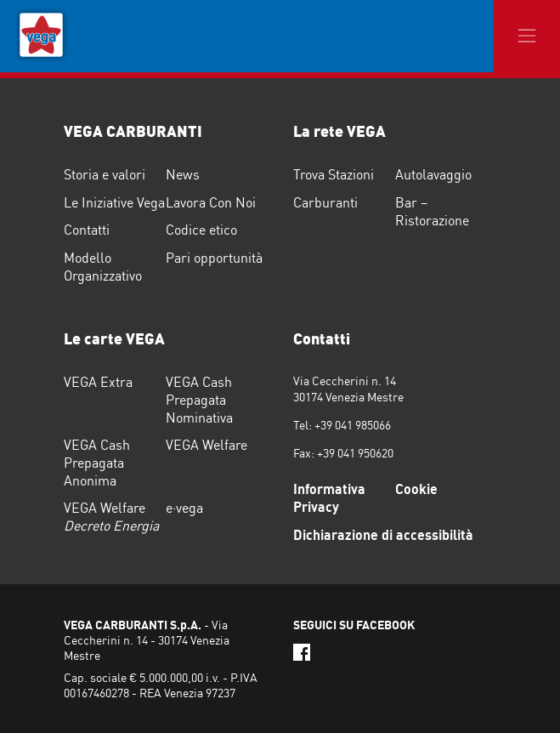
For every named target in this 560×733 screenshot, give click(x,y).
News (183, 174)
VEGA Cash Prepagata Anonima (97, 463)
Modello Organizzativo (103, 267)
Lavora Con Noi (211, 202)
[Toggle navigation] (527, 36)
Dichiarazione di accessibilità (383, 535)
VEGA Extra (98, 382)
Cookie (416, 489)
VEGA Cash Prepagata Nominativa (199, 400)
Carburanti (325, 202)
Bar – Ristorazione (432, 211)
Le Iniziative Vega (114, 202)
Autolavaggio (433, 174)
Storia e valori (105, 174)
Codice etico (201, 230)
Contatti (87, 230)
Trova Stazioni (334, 174)
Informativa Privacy (329, 498)
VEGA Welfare (206, 445)
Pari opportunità (214, 258)
